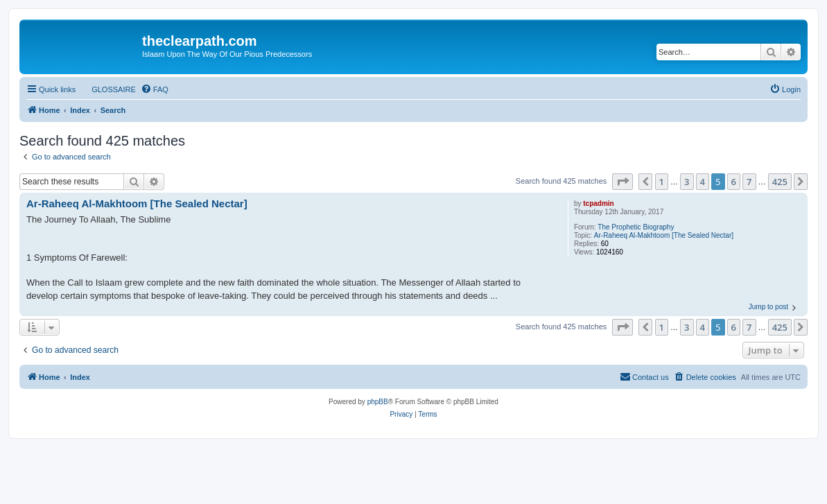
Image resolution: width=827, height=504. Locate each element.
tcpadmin (598, 203)
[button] (623, 182)
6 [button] (734, 182)
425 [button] (780, 182)
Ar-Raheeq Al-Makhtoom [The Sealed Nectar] (664, 235)
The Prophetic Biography (636, 227)
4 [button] (703, 182)
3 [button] (687, 182)
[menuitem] (107, 89)
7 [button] (749, 182)
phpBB (378, 402)
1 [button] (662, 182)
